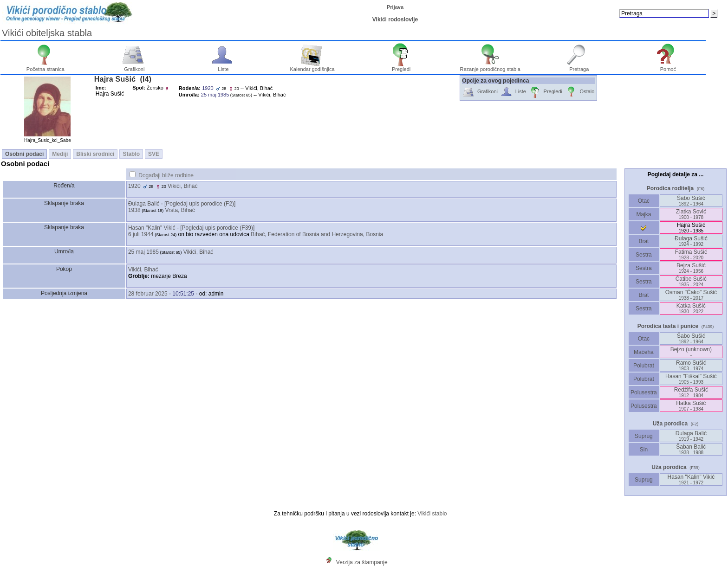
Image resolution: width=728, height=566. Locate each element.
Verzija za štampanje (362, 562)
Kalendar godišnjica (312, 67)
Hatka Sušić (691, 406)
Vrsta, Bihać (180, 210)
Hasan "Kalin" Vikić (152, 228)
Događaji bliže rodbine (166, 175)
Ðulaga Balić (144, 204)
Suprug (644, 436)
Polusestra (644, 392)
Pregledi (401, 67)
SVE (154, 154)
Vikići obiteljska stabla (47, 33)
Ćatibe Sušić (691, 281)
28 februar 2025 (148, 294)
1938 (134, 210)
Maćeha (644, 352)
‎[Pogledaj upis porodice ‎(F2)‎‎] (200, 204)
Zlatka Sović (691, 214)
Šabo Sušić (691, 201)
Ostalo (580, 92)
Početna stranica (45, 67)
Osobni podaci (24, 154)
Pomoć (668, 67)
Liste (224, 67)
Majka (644, 214)
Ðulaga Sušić (691, 241)
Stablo (131, 154)
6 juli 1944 (141, 234)
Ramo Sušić (691, 365)
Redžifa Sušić (691, 392)
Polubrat (644, 366)
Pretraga (579, 67)
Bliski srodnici (95, 154)
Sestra (644, 255)
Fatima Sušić (691, 254)
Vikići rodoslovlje (395, 19)
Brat (643, 241)
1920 (134, 186)
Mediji (60, 154)
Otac (643, 201)
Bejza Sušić (691, 268)
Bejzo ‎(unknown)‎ (691, 352)
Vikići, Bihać (182, 186)
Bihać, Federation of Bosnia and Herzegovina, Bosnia (317, 234)
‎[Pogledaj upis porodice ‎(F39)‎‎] (217, 228)
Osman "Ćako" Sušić (691, 295)
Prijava (395, 7)
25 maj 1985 (143, 252)
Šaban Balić (691, 449)
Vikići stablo (432, 514)
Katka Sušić (691, 308)
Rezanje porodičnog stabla (490, 67)
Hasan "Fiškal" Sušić (691, 379)
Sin (643, 450)
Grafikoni (134, 67)
